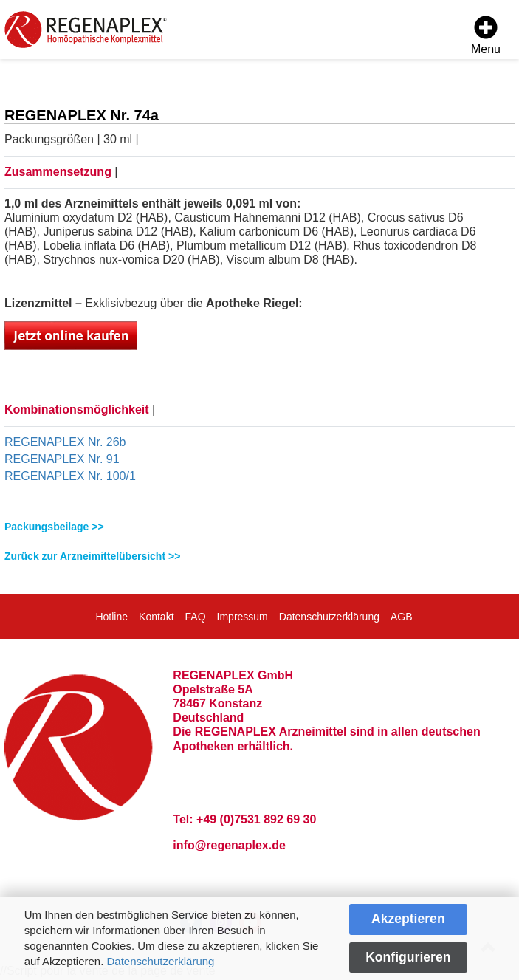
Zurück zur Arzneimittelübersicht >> (92, 556)
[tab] (259, 527)
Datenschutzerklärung (161, 961)
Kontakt (156, 617)
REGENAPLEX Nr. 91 (62, 459)
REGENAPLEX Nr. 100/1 (70, 476)
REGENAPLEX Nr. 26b (65, 442)
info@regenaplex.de (229, 845)
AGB (402, 617)
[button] (259, 527)
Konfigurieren (408, 957)
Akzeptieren (408, 919)
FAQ (196, 617)
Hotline (111, 617)
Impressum (243, 617)
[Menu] (486, 37)
